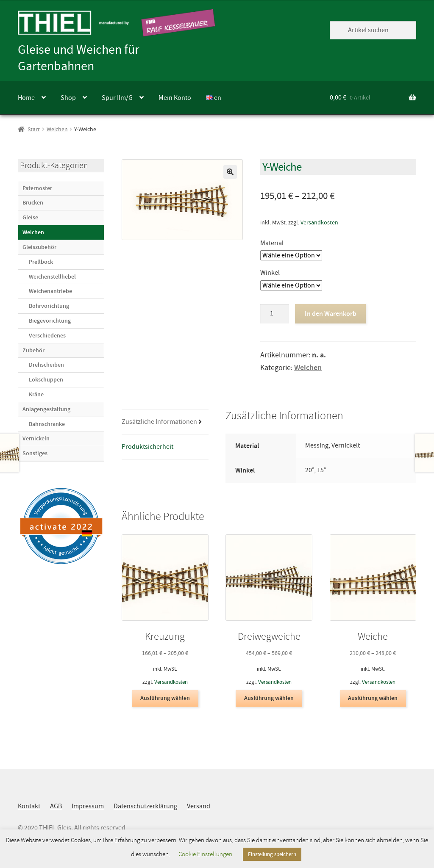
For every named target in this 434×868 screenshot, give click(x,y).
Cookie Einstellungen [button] (205, 854)
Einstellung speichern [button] (272, 854)
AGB (56, 806)
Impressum (88, 806)
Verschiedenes (47, 336)
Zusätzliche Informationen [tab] (159, 422)
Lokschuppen (46, 380)
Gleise (30, 217)
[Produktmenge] (275, 314)
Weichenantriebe (50, 291)
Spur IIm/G (117, 98)
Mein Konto (175, 98)
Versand (199, 806)
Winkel (270, 273)
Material (272, 243)
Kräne (36, 394)
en (214, 98)
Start (34, 129)
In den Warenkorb (331, 314)
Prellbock (41, 262)
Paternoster (37, 188)
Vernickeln (36, 438)
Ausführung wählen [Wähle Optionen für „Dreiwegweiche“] (269, 698)
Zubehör (33, 350)
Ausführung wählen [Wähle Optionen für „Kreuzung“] (165, 698)
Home (26, 98)
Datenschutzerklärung (145, 806)
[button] (230, 172)
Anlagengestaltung (46, 409)
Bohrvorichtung (49, 306)
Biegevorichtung (50, 321)
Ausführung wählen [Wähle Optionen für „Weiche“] (373, 698)
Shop (68, 98)
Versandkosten (319, 222)
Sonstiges (35, 453)
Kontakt (29, 806)
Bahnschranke (47, 424)
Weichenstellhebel (52, 277)
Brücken (33, 203)
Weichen (57, 129)
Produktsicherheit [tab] (147, 447)
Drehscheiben (46, 365)
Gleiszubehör (39, 247)
